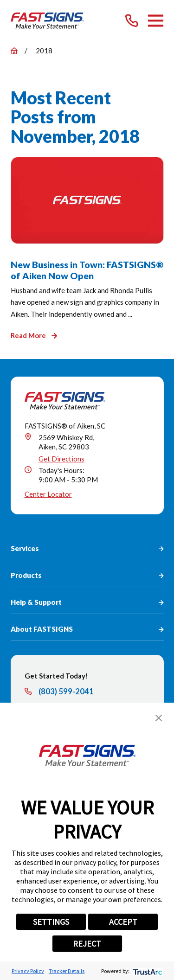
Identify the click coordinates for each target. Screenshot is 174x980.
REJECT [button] (87, 944)
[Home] (48, 21)
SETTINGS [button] (51, 922)
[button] (159, 718)
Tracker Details (67, 971)
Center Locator (48, 494)
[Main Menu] (156, 21)
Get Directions (61, 459)
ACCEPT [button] (123, 922)
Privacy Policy (28, 971)
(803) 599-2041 (66, 692)
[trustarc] (147, 971)
